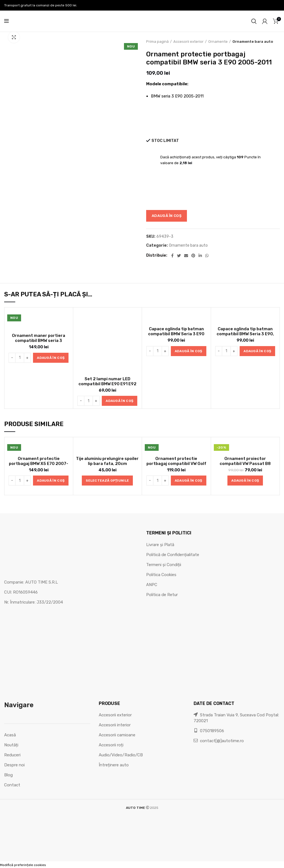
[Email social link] (186, 256)
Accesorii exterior (188, 42)
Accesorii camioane (117, 735)
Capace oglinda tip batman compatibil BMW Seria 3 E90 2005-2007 (176, 334)
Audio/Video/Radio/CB (121, 755)
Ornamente (218, 42)
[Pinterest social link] (193, 256)
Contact (12, 785)
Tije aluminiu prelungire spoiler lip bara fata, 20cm (107, 461)
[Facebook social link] (172, 256)
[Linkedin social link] (200, 256)
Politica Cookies (161, 575)
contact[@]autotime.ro (219, 741)
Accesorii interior (115, 725)
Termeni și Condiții (164, 565)
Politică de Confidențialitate (173, 555)
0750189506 (209, 731)
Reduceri (12, 755)
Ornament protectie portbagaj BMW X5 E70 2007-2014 (39, 464)
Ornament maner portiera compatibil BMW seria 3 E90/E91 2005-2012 (39, 341)
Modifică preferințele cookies (23, 865)
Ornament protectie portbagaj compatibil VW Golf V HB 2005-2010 (176, 464)
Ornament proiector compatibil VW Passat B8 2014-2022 (245, 464)
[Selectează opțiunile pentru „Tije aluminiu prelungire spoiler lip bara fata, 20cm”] (107, 481)
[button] (51, 358)
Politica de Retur (162, 595)
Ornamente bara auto (253, 42)
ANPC (152, 585)
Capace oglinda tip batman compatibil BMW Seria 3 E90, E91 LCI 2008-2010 (245, 334)
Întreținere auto (114, 765)
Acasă (10, 735)
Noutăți (11, 745)
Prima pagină (157, 42)
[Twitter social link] (179, 256)
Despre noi (14, 765)
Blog (8, 775)
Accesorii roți (111, 745)
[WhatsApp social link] (207, 256)
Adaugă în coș (167, 216)
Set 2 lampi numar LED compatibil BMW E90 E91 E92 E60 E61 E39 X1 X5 (107, 384)
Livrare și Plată (160, 545)
